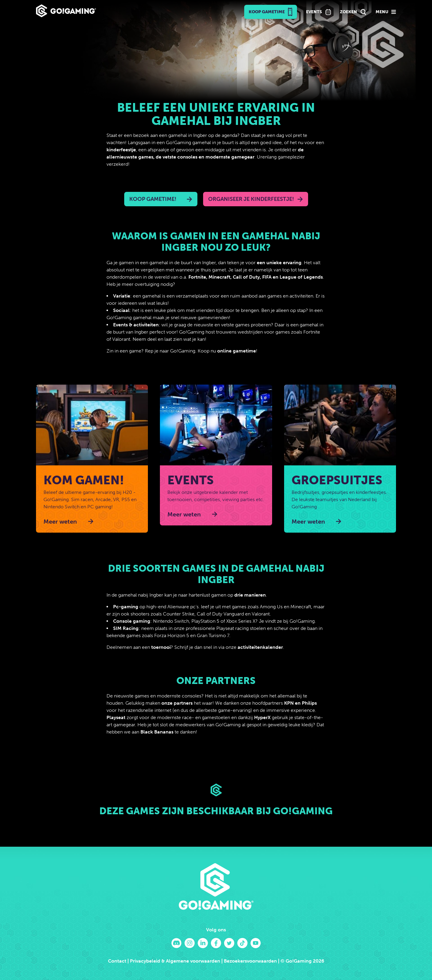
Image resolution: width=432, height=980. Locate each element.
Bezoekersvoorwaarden (250, 961)
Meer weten (60, 522)
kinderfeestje (121, 150)
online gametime (237, 351)
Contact (117, 961)
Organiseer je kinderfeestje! (251, 199)
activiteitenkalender (260, 647)
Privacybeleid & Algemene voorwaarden (175, 961)
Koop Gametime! (153, 199)
